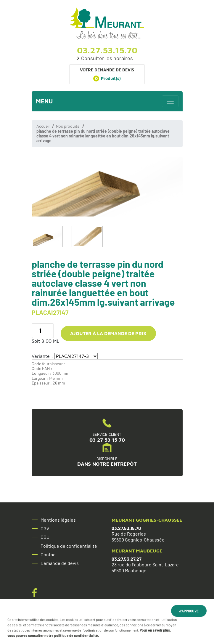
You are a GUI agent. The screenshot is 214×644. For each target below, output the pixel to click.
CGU (45, 537)
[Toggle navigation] (170, 101)
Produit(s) (107, 79)
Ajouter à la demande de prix (108, 333)
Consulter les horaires (107, 58)
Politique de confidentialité (69, 546)
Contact (49, 555)
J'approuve (189, 612)
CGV (45, 528)
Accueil (43, 126)
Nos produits (68, 126)
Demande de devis (60, 563)
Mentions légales (58, 520)
